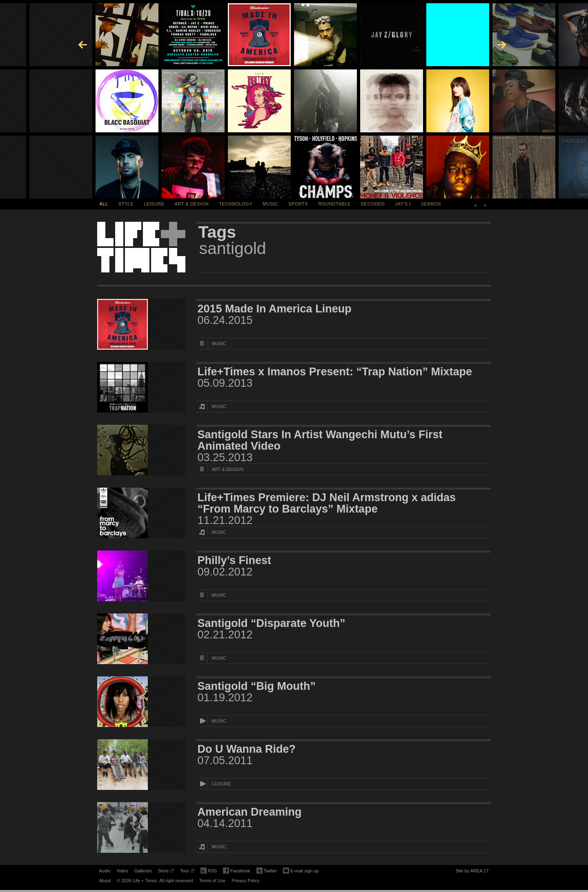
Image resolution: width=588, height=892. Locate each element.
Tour (187, 872)
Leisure (154, 204)
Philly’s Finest (235, 560)
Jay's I (403, 204)
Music (270, 204)
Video (122, 871)
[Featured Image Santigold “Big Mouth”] (141, 702)
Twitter (267, 871)
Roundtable (334, 204)
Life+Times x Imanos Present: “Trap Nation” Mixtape (335, 372)
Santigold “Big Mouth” (257, 686)
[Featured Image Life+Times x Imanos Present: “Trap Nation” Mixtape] (141, 387)
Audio (105, 871)
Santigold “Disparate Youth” (272, 623)
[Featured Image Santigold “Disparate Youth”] (141, 639)
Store (166, 872)
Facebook (236, 871)
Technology (236, 204)
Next (485, 204)
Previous (475, 204)
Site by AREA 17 (472, 872)
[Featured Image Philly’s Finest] (141, 576)
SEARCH (431, 204)
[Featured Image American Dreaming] (141, 827)
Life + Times (141, 247)
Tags (217, 232)
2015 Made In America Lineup (275, 309)
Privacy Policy (245, 881)
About (105, 881)
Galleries (143, 871)
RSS (209, 870)
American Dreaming (250, 812)
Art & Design (192, 204)
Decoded (373, 204)
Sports (298, 204)
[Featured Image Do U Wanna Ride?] (141, 765)
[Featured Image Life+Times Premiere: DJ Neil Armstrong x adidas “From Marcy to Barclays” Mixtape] (141, 513)
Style (126, 204)
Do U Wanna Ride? (247, 749)
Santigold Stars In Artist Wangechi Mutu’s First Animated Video (320, 440)
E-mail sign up (301, 870)
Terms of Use (213, 881)
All (104, 204)
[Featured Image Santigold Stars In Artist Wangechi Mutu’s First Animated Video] (141, 450)
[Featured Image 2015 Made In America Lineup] (141, 324)
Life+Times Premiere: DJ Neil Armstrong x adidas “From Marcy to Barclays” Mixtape (327, 503)
